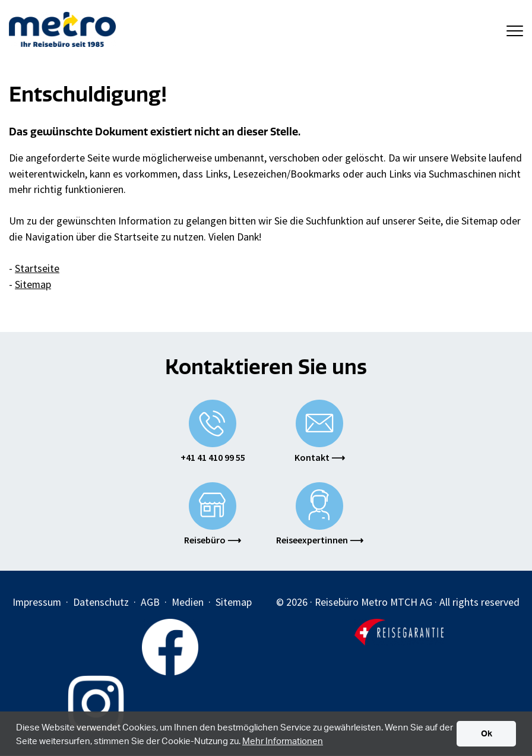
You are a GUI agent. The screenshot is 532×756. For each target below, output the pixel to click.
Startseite (37, 268)
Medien (188, 602)
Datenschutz (101, 602)
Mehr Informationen (283, 741)
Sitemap (33, 284)
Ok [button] (487, 733)
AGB (150, 602)
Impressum (37, 602)
